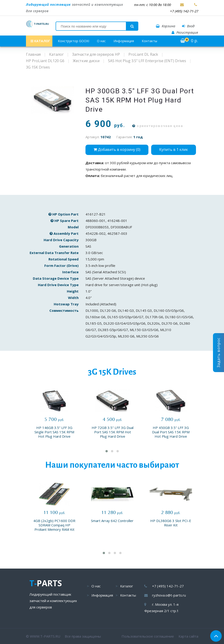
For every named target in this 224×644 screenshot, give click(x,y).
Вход (188, 26)
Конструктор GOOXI (74, 41)
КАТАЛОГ (40, 41)
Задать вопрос (218, 353)
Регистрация (185, 32)
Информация (124, 41)
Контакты (149, 41)
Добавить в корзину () (117, 149)
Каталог (127, 586)
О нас (101, 41)
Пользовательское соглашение (148, 636)
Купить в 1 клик (174, 149)
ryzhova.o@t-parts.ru (169, 595)
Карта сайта (188, 636)
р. (189, 41)
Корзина (165, 26)
